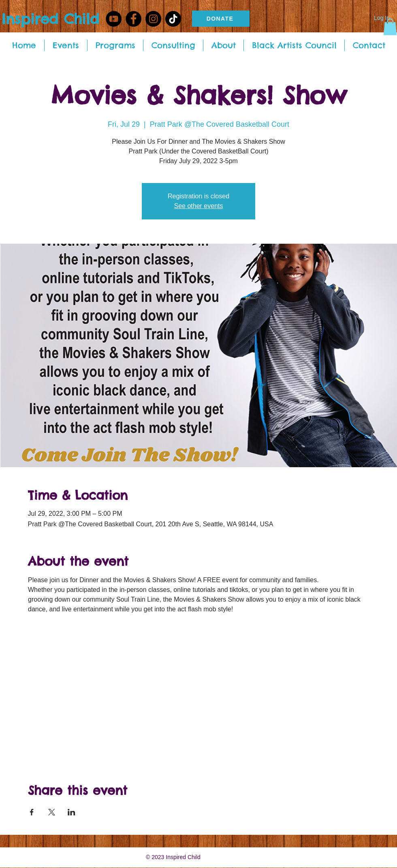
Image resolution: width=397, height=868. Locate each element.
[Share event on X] (52, 812)
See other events (199, 206)
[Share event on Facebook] (32, 812)
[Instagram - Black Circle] (153, 19)
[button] (390, 27)
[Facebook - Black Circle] (133, 19)
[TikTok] (173, 19)
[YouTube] (114, 19)
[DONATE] (221, 19)
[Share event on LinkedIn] (72, 812)
